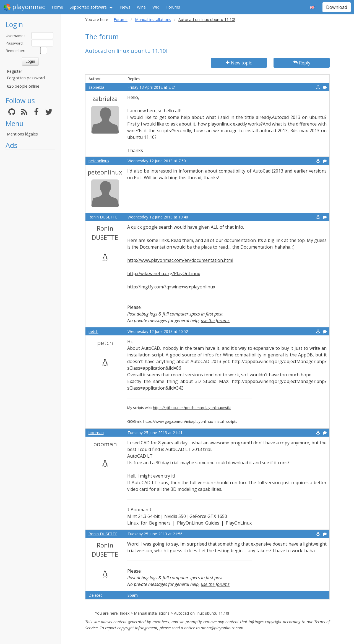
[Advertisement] (30, 236)
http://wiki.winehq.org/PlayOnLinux (164, 273)
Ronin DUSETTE (103, 217)
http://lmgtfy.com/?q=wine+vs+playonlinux (171, 287)
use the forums (215, 320)
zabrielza (96, 87)
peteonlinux (99, 161)
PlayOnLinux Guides (198, 523)
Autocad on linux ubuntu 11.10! (201, 613)
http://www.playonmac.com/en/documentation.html (180, 260)
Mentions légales (22, 134)
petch (93, 331)
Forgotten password (26, 78)
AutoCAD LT (140, 456)
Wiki (156, 7)
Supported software (88, 7)
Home (57, 7)
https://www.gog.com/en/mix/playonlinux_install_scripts (190, 421)
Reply (302, 63)
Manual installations (153, 19)
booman (96, 433)
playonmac (24, 7)
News (125, 7)
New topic (239, 63)
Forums (173, 7)
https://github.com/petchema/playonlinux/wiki (192, 408)
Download (337, 7)
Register (15, 71)
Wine (141, 7)
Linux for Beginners (149, 523)
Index (125, 613)
